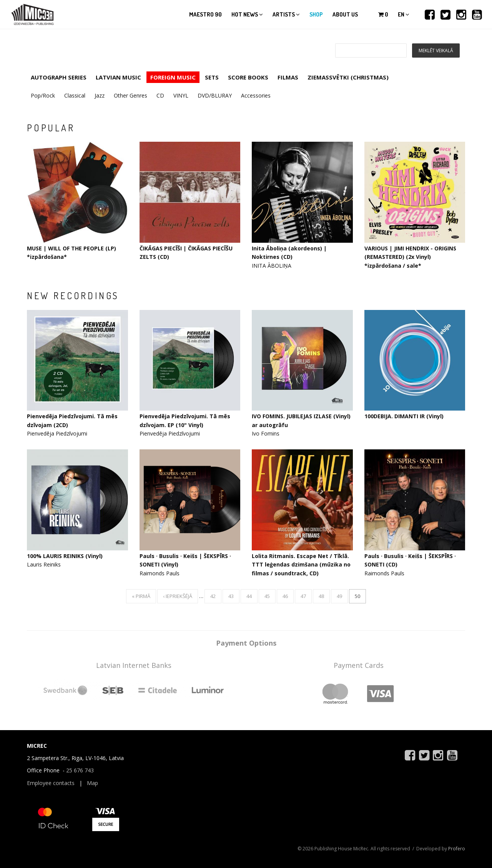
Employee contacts (51, 783)
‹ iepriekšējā (178, 596)
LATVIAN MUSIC (118, 77)
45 (267, 596)
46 (285, 596)
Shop (316, 14)
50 (357, 596)
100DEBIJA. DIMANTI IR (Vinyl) (404, 416)
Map (92, 783)
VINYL (181, 95)
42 (213, 596)
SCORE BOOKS (248, 77)
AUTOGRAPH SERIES (59, 77)
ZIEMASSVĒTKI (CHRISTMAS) (348, 77)
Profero (457, 849)
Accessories (256, 95)
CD (160, 95)
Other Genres (130, 95)
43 (231, 596)
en (404, 14)
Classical (75, 95)
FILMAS (288, 77)
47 (303, 596)
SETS (212, 77)
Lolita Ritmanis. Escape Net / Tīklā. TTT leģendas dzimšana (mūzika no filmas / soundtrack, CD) (301, 565)
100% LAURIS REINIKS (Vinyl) (65, 556)
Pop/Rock (43, 95)
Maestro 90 (205, 14)
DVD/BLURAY (215, 95)
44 (249, 596)
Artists (286, 14)
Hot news (247, 14)
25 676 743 (80, 770)
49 (339, 596)
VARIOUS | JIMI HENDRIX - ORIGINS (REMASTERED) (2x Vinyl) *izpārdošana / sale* (410, 257)
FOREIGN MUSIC (173, 77)
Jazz (100, 95)
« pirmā (141, 596)
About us (345, 14)
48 (321, 596)
